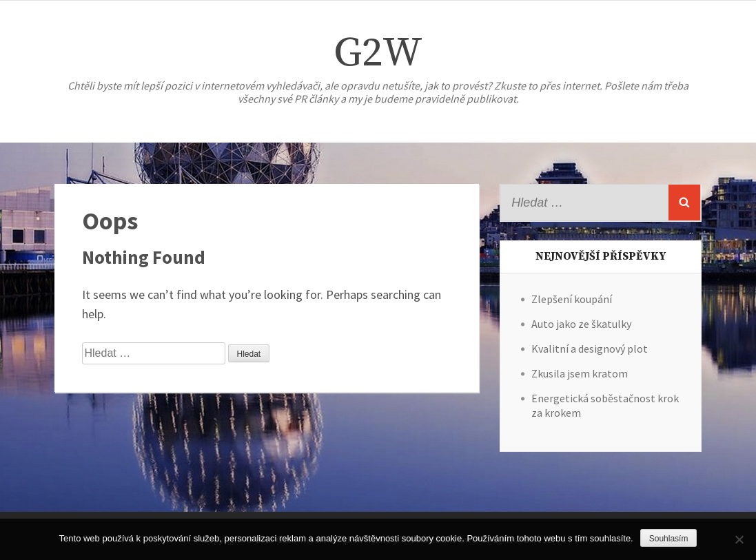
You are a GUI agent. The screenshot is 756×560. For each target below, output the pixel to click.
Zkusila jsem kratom (580, 373)
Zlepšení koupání (572, 299)
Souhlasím (669, 539)
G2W (378, 53)
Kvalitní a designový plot (590, 349)
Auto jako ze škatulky (581, 324)
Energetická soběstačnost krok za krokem (605, 405)
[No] (739, 539)
